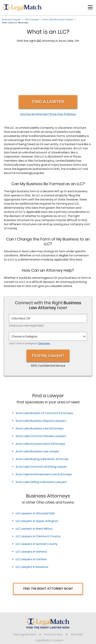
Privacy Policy (53, 593)
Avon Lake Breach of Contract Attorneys (44, 372)
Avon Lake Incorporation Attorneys (40, 402)
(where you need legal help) (26, 284)
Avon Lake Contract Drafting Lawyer (41, 425)
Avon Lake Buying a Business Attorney (42, 418)
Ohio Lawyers (32, 19)
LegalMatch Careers (50, 599)
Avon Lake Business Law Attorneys (40, 387)
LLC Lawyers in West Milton (34, 487)
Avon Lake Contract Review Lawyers (41, 395)
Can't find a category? (29, 302)
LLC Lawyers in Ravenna (32, 526)
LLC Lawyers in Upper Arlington (37, 480)
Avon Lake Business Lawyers (58, 19)
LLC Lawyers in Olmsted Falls (35, 472)
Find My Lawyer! (48, 314)
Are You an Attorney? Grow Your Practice (48, 73)
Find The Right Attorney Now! (48, 547)
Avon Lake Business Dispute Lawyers (41, 379)
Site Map (77, 593)
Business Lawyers (12, 19)
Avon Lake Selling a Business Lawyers (41, 441)
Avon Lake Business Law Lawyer (37, 410)
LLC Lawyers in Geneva (31, 510)
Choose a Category (24, 295)
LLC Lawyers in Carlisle (31, 518)
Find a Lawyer (48, 60)
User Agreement (25, 593)
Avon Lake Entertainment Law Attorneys (44, 433)
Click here (44, 302)
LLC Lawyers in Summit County (37, 503)
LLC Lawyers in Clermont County (38, 495)
